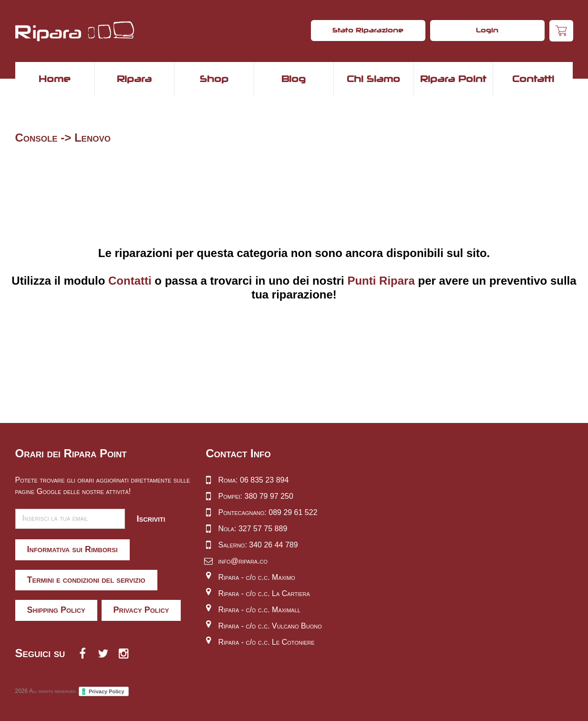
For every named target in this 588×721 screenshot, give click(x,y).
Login (487, 30)
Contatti (533, 79)
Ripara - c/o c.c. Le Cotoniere (267, 642)
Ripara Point (453, 79)
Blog (294, 79)
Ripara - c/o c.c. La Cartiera (264, 593)
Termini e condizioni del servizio (86, 580)
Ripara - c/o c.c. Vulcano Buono (270, 626)
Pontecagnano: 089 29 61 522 (268, 512)
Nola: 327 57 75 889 (253, 529)
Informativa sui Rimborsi (72, 549)
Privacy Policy (141, 610)
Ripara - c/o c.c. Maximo (257, 577)
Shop (214, 79)
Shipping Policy (56, 610)
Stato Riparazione (368, 30)
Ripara (134, 79)
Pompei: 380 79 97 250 (256, 496)
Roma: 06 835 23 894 (254, 480)
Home (55, 79)
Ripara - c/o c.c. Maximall (259, 610)
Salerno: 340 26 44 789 (258, 545)
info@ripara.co (243, 561)
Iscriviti (151, 519)
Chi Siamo (373, 79)
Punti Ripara (381, 281)
